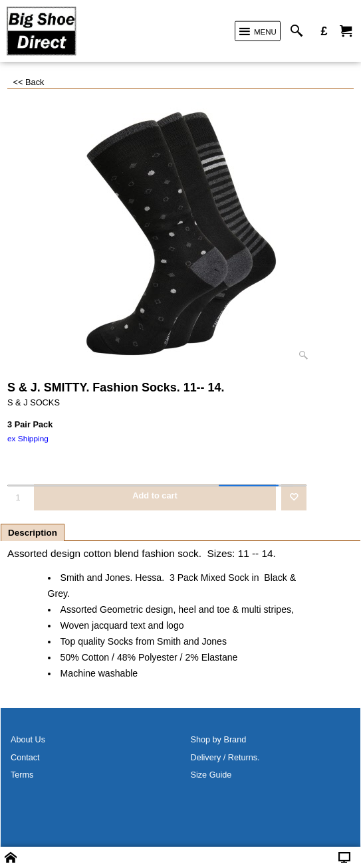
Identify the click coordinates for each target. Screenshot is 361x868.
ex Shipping (28, 439)
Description (33, 533)
